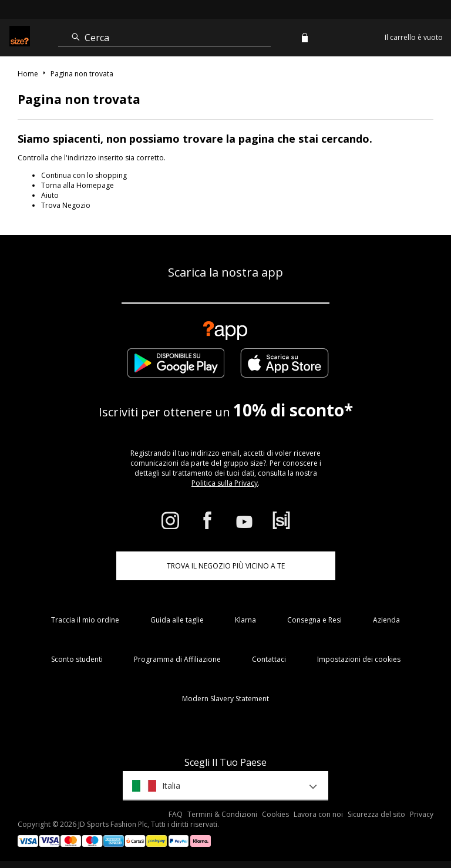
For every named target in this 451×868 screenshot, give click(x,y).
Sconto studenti (77, 659)
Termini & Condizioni (222, 814)
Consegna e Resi (314, 620)
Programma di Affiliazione (177, 659)
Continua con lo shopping (84, 175)
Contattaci (269, 659)
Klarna (245, 620)
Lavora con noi (318, 814)
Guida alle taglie (177, 620)
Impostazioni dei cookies (359, 659)
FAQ (176, 814)
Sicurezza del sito (376, 814)
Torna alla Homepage (78, 185)
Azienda (386, 620)
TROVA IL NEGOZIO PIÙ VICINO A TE (226, 566)
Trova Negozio (66, 205)
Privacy (422, 814)
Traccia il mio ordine (85, 620)
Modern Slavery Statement (225, 699)
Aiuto (50, 195)
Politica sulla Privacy (225, 483)
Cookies (275, 814)
